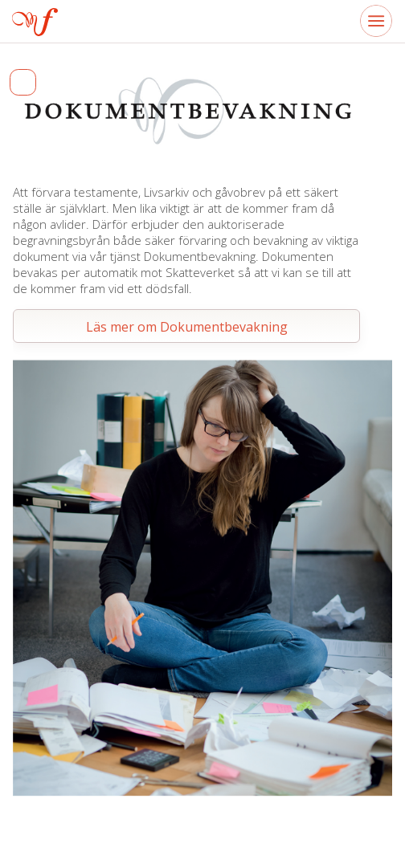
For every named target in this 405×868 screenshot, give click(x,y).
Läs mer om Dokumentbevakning (187, 327)
